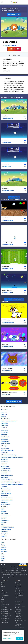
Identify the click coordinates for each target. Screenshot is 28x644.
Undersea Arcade (6, 516)
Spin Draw (4, 518)
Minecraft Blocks (5, 613)
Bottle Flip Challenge (7, 242)
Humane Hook (7, 142)
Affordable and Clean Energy (8, 455)
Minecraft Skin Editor (6, 610)
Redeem (17, 588)
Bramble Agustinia (11, 45)
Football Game (5, 266)
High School (18, 613)
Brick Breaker (5, 439)
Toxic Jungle (4, 435)
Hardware (4, 536)
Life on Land (4, 453)
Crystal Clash (4, 507)
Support (3, 586)
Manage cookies (7, 638)
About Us (4, 585)
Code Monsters (5, 441)
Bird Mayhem (5, 514)
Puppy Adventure (6, 505)
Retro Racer (4, 473)
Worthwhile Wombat (9, 190)
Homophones (5, 496)
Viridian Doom (7, 166)
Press (3, 588)
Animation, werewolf (7, 368)
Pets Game (4, 464)
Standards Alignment (21, 620)
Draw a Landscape (6, 489)
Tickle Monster (5, 448)
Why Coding (18, 590)
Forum (3, 597)
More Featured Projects (14, 401)
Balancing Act (5, 446)
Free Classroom (19, 608)
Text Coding (4, 552)
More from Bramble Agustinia (14, 299)
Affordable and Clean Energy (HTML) (10, 482)
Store (2, 599)
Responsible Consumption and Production (12, 457)
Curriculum (18, 585)
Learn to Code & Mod (8, 539)
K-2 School (18, 617)
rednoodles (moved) (8, 322)
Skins (3, 554)
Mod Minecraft (5, 437)
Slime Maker (5, 344)
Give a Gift (18, 586)
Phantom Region (8, 371)
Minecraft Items (5, 617)
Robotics (3, 549)
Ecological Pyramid (6, 493)
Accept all (19, 638)
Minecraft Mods (5, 619)
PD (16, 622)
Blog (2, 583)
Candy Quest (4, 426)
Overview (18, 583)
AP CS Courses (19, 615)
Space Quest (4, 462)
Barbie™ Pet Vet (5, 419)
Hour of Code (5, 622)
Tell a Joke (4, 511)
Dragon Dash (4, 430)
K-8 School (18, 619)
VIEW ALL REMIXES (14, 197)
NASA (3, 509)
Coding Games (5, 604)
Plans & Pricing (19, 594)
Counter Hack (5, 432)
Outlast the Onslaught (7, 475)
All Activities (4, 410)
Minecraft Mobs (5, 611)
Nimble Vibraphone (8, 346)
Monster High (5, 459)
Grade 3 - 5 (4, 414)
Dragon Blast (4, 423)
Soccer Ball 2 (5, 116)
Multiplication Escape (7, 498)
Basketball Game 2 (6, 218)
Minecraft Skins (5, 608)
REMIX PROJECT (14, 49)
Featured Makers (19, 592)
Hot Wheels (4, 428)
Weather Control (5, 444)
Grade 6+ (3, 417)
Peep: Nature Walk (6, 529)
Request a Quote (19, 628)
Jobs (2, 590)
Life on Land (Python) (7, 480)
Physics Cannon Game (7, 500)
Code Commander (6, 471)
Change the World (6, 468)
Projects (16, 8)
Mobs (3, 561)
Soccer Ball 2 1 (5, 140)
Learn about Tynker (14, 14)
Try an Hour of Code (8, 406)
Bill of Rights (4, 532)
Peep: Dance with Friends (8, 527)
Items (3, 556)
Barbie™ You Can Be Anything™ (9, 421)
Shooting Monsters (7, 290)
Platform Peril (5, 477)
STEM (3, 525)
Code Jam (4, 620)
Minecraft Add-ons (6, 615)
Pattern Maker (5, 520)
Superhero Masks (6, 491)
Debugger (4, 523)
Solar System (4, 502)
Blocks (3, 558)
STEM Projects (19, 626)
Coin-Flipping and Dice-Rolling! (10, 392)
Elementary (18, 610)
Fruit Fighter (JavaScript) (7, 450)
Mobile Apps (4, 592)
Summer (17, 597)
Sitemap (3, 594)
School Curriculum (20, 606)
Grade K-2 (4, 412)
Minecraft (4, 547)
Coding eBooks (5, 595)
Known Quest (7, 395)
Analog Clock (4, 534)
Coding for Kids (7, 8)
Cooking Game (5, 466)
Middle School (19, 611)
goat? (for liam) (6, 320)
